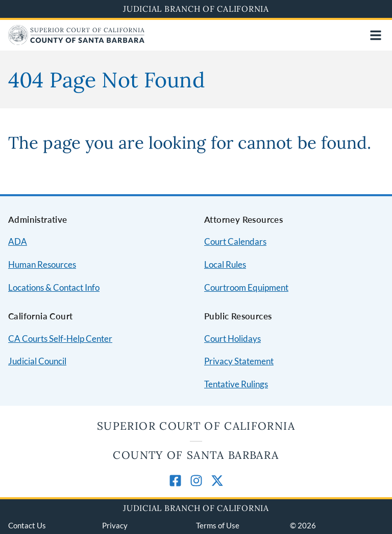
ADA (18, 241)
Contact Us (27, 525)
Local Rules (225, 264)
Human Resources (42, 264)
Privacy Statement (239, 361)
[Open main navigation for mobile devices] (376, 35)
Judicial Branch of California (196, 9)
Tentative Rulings (236, 384)
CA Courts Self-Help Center (60, 339)
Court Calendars (235, 241)
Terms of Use (218, 525)
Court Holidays (232, 339)
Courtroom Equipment (246, 287)
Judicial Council (37, 361)
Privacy (115, 525)
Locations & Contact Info (54, 287)
